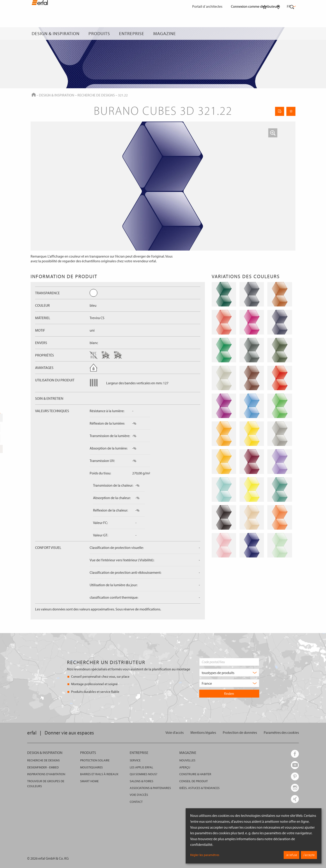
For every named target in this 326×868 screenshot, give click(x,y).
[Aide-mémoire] (265, 33)
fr (291, 6)
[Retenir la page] (291, 111)
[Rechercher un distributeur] (278, 33)
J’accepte (309, 855)
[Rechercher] (292, 33)
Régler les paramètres (205, 855)
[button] (273, 133)
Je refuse (291, 855)
